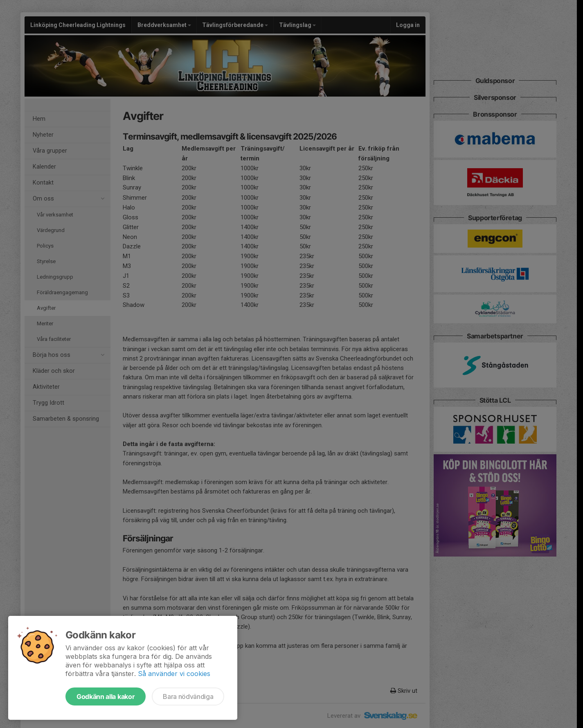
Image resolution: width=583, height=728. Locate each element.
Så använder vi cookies (174, 674)
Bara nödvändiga (188, 696)
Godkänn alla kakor (106, 696)
